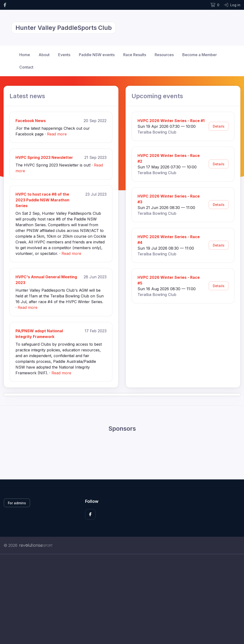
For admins (17, 503)
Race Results (135, 55)
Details (219, 126)
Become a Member (200, 55)
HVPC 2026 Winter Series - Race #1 (171, 121)
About (44, 55)
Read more (57, 134)
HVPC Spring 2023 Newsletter (44, 157)
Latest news (27, 96)
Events (64, 55)
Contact (26, 67)
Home (25, 55)
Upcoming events (157, 96)
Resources (164, 55)
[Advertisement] (122, 599)
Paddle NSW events (97, 55)
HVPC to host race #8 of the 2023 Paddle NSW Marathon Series (42, 200)
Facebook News (31, 121)
